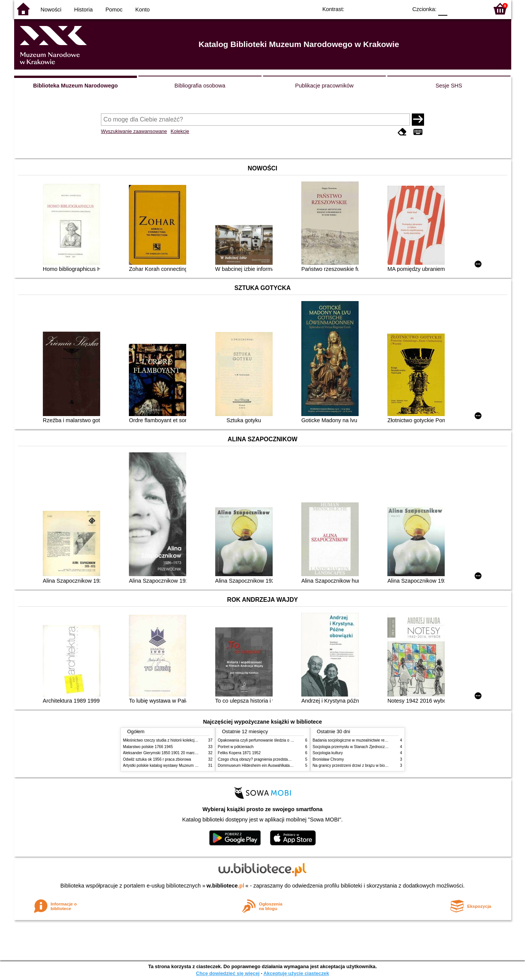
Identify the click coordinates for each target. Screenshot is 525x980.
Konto (143, 10)
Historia (84, 10)
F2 (474, 9)
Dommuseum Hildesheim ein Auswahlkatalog (257, 765)
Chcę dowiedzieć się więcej (228, 973)
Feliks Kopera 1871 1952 (239, 753)
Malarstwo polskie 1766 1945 (148, 747)
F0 (443, 9)
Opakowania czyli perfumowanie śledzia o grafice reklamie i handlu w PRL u (283, 740)
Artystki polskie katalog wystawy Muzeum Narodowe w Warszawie (180, 765)
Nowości (51, 10)
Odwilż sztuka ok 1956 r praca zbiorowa (157, 759)
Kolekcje (180, 131)
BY (399, 9)
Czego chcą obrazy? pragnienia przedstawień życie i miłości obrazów (277, 759)
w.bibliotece (225, 886)
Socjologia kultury (328, 753)
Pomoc (114, 10)
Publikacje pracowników (324, 86)
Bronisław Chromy (328, 759)
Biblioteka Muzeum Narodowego (76, 86)
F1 (456, 9)
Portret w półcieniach (236, 747)
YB (384, 9)
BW (369, 9)
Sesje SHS (449, 86)
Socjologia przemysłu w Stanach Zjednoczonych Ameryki (361, 747)
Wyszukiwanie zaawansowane (134, 131)
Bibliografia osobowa (200, 86)
